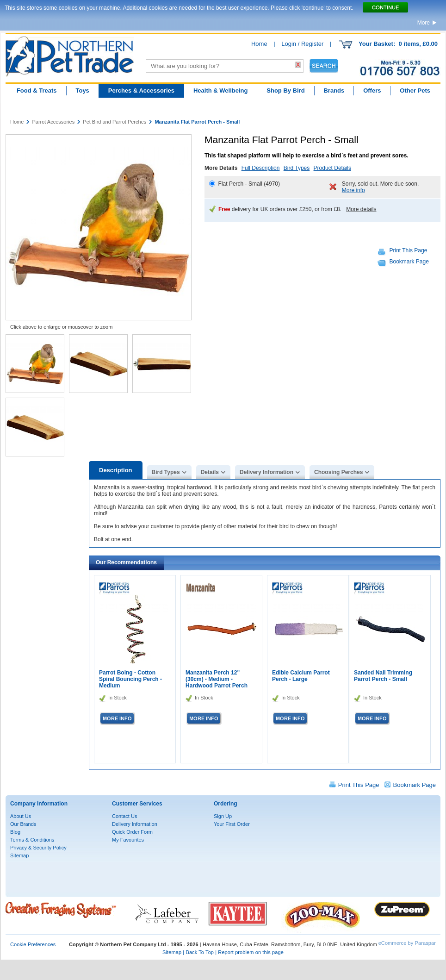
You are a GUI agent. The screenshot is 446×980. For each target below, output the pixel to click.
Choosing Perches (338, 472)
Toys (82, 91)
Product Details (332, 168)
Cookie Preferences (33, 944)
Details (210, 472)
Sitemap (19, 855)
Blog (15, 832)
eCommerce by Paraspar (407, 943)
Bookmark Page (409, 262)
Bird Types (297, 168)
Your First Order (232, 824)
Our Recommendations (126, 562)
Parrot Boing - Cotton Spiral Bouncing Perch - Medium (130, 679)
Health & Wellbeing (221, 91)
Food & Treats (37, 91)
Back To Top (200, 952)
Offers (372, 91)
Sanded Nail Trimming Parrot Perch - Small (383, 676)
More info (353, 190)
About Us (21, 816)
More (424, 23)
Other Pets (415, 91)
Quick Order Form (132, 832)
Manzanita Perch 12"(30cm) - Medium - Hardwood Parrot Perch (217, 679)
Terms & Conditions (32, 840)
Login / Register (302, 44)
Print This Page (409, 250)
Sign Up (223, 816)
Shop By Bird (285, 91)
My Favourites (128, 840)
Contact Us (124, 816)
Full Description (261, 168)
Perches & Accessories (141, 91)
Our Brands (23, 824)
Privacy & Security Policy (38, 848)
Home (259, 44)
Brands (334, 91)
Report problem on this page (251, 952)
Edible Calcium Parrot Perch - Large (301, 676)
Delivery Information (266, 472)
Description (116, 470)
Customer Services (137, 804)
